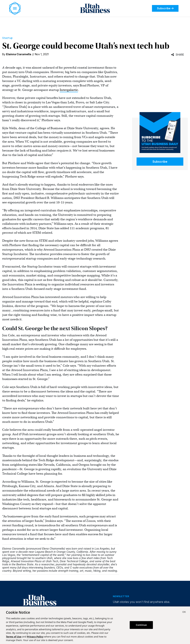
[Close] (184, 612)
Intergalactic (69, 90)
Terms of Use (14, 637)
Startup (7, 38)
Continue (141, 625)
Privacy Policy (35, 637)
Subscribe (165, 8)
